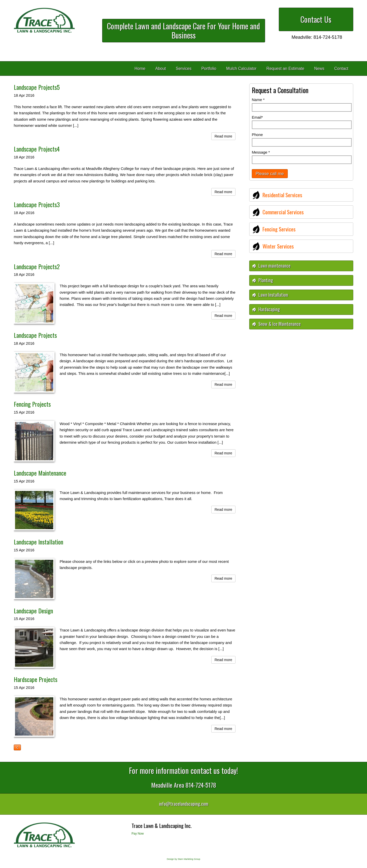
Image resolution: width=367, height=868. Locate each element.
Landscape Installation (38, 542)
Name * (258, 100)
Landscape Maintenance (40, 473)
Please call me (270, 174)
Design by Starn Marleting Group (183, 859)
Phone (257, 135)
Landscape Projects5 (37, 87)
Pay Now (138, 834)
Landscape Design (33, 611)
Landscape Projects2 (37, 266)
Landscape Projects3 (37, 204)
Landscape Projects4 (37, 149)
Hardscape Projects (36, 679)
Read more (223, 136)
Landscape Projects (35, 335)
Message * (261, 152)
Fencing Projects (32, 404)
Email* (257, 117)
